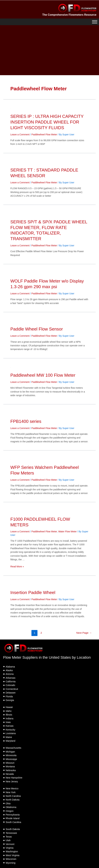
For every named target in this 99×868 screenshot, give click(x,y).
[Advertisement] (50, 50)
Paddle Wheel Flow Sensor (37, 329)
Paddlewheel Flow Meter (44, 134)
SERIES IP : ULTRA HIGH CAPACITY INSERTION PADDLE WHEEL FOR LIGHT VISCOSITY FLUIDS (47, 122)
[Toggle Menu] (95, 22)
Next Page (84, 633)
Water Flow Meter (67, 531)
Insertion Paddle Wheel (33, 592)
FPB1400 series (26, 421)
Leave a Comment (20, 134)
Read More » (17, 566)
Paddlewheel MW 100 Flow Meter (43, 375)
